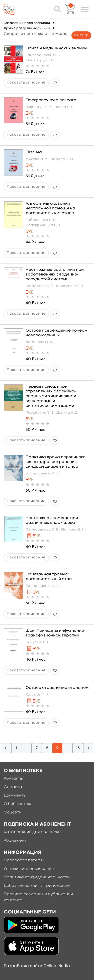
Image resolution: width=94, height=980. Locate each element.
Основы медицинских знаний (56, 48)
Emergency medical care (51, 100)
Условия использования (29, 869)
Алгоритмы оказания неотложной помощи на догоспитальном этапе (50, 208)
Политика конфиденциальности (37, 877)
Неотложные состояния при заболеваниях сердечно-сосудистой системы (55, 274)
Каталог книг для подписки (27, 23)
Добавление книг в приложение (37, 886)
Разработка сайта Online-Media (37, 966)
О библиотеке (18, 804)
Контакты (14, 779)
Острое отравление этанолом (57, 688)
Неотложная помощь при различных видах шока (52, 520)
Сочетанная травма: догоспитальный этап (49, 577)
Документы (15, 796)
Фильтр (81, 35)
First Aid (34, 152)
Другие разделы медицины (27, 28)
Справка (13, 787)
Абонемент (15, 841)
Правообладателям (25, 860)
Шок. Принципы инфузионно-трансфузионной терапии (56, 633)
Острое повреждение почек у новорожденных (56, 333)
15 (78, 748)
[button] (85, 9)
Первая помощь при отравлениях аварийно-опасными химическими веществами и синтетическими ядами (51, 396)
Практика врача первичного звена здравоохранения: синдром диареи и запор (56, 462)
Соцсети (13, 812)
